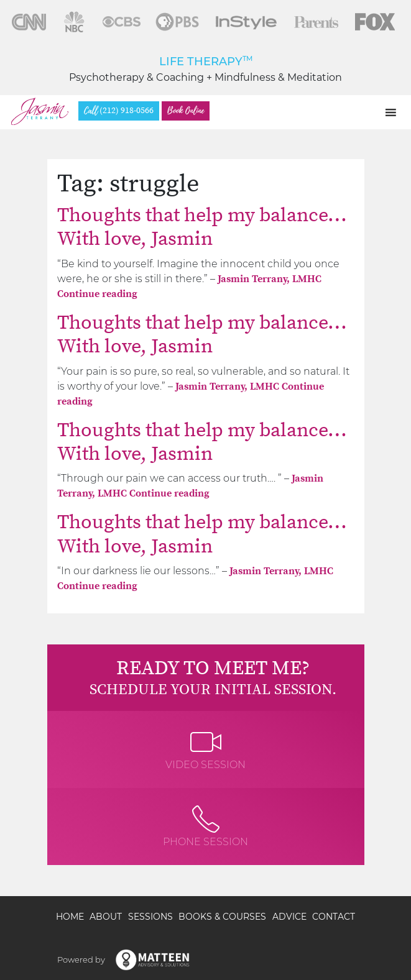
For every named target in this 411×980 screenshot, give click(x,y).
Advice (289, 917)
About (106, 917)
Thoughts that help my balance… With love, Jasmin (202, 227)
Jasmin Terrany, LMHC (270, 279)
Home (70, 917)
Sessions (150, 917)
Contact (334, 917)
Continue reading (97, 294)
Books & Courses (222, 917)
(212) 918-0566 (119, 111)
